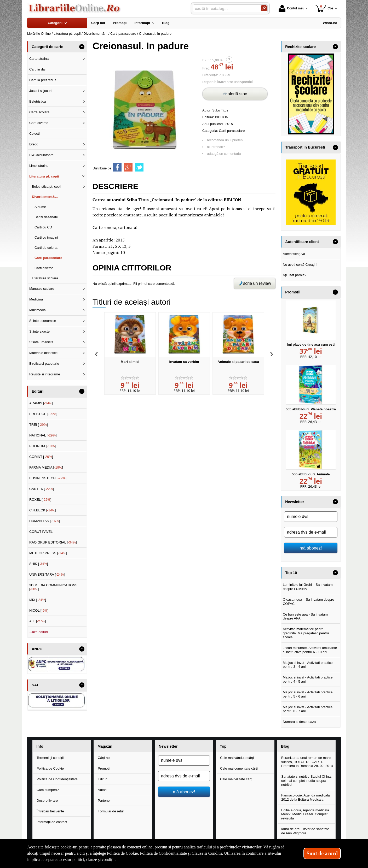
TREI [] (39, 425)
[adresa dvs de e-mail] (311, 532)
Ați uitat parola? (295, 275)
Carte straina (39, 59)
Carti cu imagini (46, 237)
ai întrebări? (216, 147)
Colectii (35, 134)
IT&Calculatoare (41, 155)
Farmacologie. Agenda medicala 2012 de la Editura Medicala (306, 797)
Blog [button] (285, 746)
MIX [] (38, 600)
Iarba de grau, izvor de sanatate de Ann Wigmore (305, 831)
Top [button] (223, 746)
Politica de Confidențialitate (57, 779)
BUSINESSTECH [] (48, 478)
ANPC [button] (37, 649)
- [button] (82, 47)
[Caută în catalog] (264, 8)
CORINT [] (41, 457)
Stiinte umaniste (41, 342)
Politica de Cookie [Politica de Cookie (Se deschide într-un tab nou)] (122, 853)
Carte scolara (39, 112)
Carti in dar (38, 69)
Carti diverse (39, 123)
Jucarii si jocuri (40, 91)
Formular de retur (111, 811)
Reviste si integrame (45, 374)
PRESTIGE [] (43, 414)
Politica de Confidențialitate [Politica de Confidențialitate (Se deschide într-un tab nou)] (163, 853)
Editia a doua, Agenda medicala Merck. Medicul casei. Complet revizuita (305, 814)
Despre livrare (47, 801)
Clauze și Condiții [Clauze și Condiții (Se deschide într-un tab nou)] (207, 853)
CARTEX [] (42, 489)
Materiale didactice (43, 353)
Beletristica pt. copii (47, 187)
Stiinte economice (43, 321)
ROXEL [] (40, 500)
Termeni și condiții (50, 758)
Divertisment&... (45, 197)
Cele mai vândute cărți (237, 758)
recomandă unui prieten (225, 140)
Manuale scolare (42, 289)
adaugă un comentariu (224, 154)
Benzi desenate (46, 217)
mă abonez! (311, 548)
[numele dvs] (311, 517)
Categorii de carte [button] (47, 47)
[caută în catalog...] (225, 8)
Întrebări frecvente (50, 811)
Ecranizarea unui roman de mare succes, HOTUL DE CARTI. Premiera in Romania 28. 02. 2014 (307, 762)
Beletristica (38, 101)
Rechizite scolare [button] (300, 47)
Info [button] (40, 746)
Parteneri (105, 801)
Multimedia (38, 310)
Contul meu (291, 8)
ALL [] (38, 621)
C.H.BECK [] (43, 510)
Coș (324, 8)
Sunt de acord (322, 853)
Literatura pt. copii (44, 176)
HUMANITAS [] (45, 521)
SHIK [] (39, 564)
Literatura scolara (45, 278)
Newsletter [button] (295, 502)
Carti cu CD (43, 227)
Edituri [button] (38, 391)
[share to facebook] (117, 167)
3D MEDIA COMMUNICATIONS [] (53, 587)
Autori (102, 790)
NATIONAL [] (43, 435)
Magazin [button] (105, 746)
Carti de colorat (46, 248)
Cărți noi (104, 758)
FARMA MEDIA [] (46, 467)
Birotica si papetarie (44, 364)
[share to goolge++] (128, 167)
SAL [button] (35, 685)
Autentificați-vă (294, 254)
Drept (33, 144)
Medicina (36, 299)
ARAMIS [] (41, 403)
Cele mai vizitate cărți (236, 779)
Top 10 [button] (291, 573)
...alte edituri (39, 632)
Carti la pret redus (43, 80)
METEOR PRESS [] (48, 553)
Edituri (103, 779)
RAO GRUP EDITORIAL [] (53, 542)
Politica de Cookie (50, 768)
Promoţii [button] (293, 292)
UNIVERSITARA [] (47, 574)
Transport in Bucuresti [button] (305, 147)
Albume (40, 207)
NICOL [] (39, 610)
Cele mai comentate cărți (239, 768)
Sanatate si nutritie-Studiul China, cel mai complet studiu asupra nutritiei (306, 781)
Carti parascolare (232, 131)
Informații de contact (52, 822)
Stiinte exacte (39, 331)
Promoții (104, 768)
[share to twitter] (139, 167)
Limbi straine (39, 166)
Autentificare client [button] (302, 242)
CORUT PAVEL (41, 532)
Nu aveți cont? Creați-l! (300, 265)
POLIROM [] (42, 446)
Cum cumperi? (48, 790)
